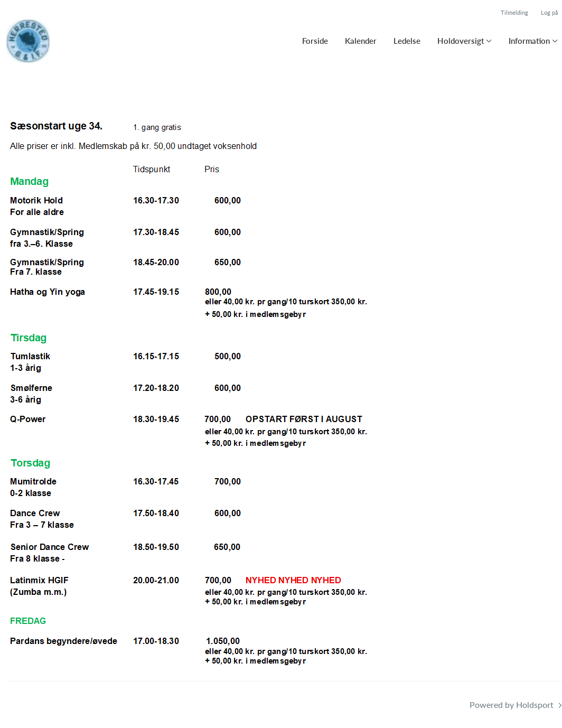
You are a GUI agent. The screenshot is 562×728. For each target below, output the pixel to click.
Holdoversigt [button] (461, 41)
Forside (315, 41)
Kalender (361, 41)
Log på (549, 12)
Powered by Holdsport (512, 704)
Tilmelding (514, 12)
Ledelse (407, 41)
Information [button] (529, 41)
